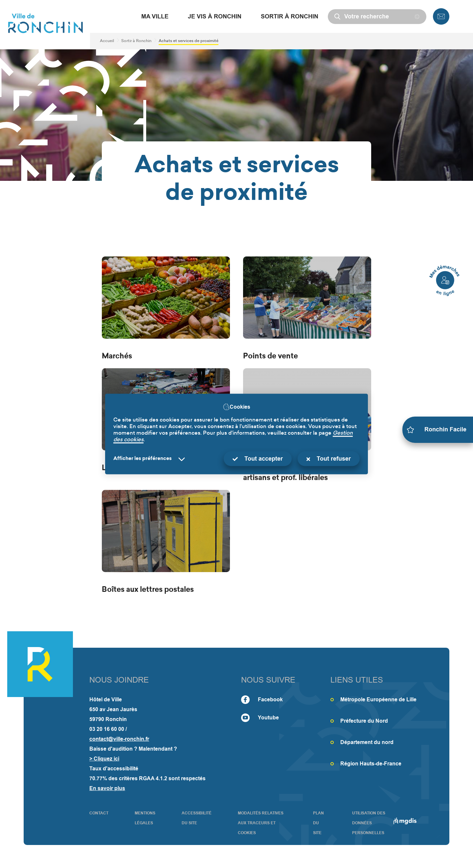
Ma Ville (155, 16)
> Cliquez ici (104, 759)
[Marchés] (166, 309)
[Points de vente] (307, 309)
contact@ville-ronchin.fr (119, 739)
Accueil (107, 41)
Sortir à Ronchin (290, 16)
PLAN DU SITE (318, 823)
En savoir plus (107, 788)
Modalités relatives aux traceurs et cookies (261, 823)
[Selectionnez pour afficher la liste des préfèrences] (150, 459)
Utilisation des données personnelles (369, 823)
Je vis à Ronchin (215, 16)
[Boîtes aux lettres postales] (166, 542)
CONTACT (99, 813)
